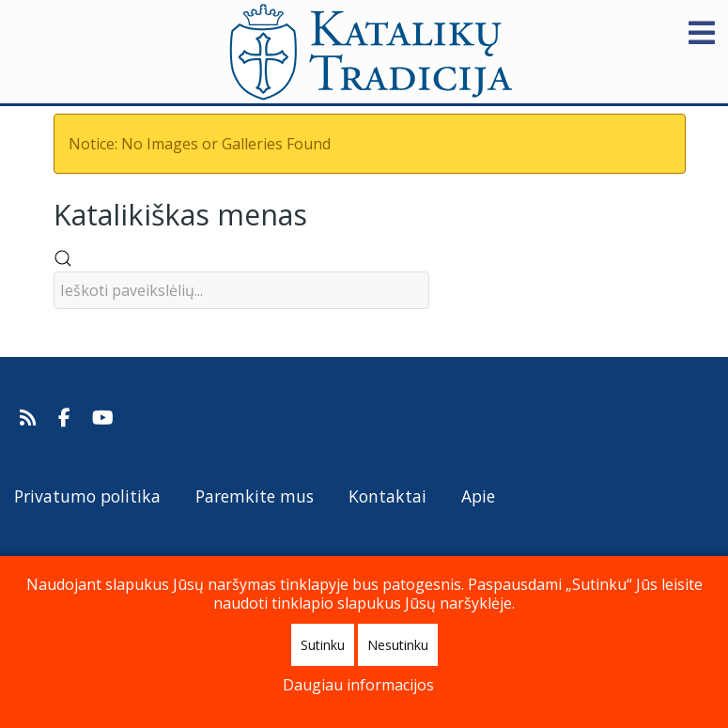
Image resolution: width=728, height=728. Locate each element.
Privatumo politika (87, 496)
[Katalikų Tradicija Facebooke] (67, 418)
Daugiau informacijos (358, 685)
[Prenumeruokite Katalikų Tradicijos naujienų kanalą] (31, 418)
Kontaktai (387, 496)
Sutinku (323, 645)
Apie (478, 496)
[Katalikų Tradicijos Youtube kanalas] (103, 418)
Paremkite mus (255, 496)
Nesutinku (398, 645)
